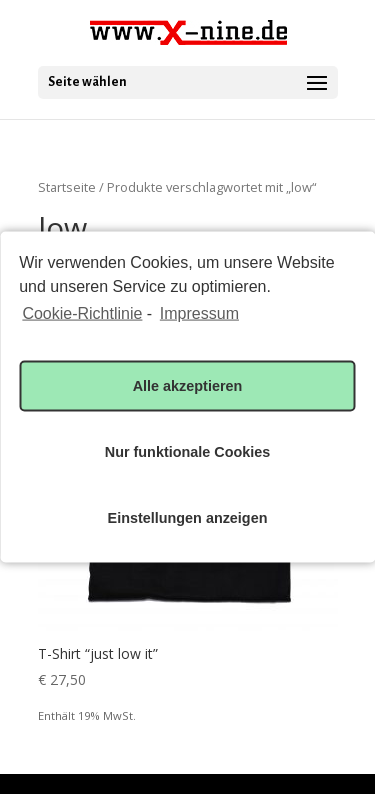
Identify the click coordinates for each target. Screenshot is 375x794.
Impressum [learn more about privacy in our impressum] (199, 313)
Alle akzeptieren (188, 386)
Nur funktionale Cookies (188, 452)
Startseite (67, 187)
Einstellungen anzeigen (188, 518)
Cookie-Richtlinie (82, 313)
